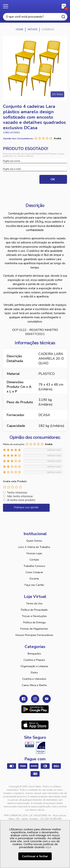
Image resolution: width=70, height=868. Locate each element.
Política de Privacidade (34, 610)
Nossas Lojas (34, 553)
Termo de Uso (34, 604)
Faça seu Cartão (34, 585)
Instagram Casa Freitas (35, 699)
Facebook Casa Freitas (24, 699)
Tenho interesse (17, 493)
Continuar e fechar (35, 856)
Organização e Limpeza (34, 666)
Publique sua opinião (26, 507)
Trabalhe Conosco (34, 566)
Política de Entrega (34, 622)
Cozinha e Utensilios (34, 679)
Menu (7, 6)
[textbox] (35, 17)
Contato (34, 560)
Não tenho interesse (20, 496)
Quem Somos (34, 541)
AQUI (48, 847)
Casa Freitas (35, 5)
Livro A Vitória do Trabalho (34, 547)
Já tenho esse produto (21, 500)
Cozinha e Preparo (34, 660)
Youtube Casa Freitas (47, 699)
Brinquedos (34, 654)
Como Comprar (34, 572)
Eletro (34, 673)
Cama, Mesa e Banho (34, 685)
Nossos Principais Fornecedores (34, 635)
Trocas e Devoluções (34, 616)
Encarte (34, 579)
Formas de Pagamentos (34, 629)
